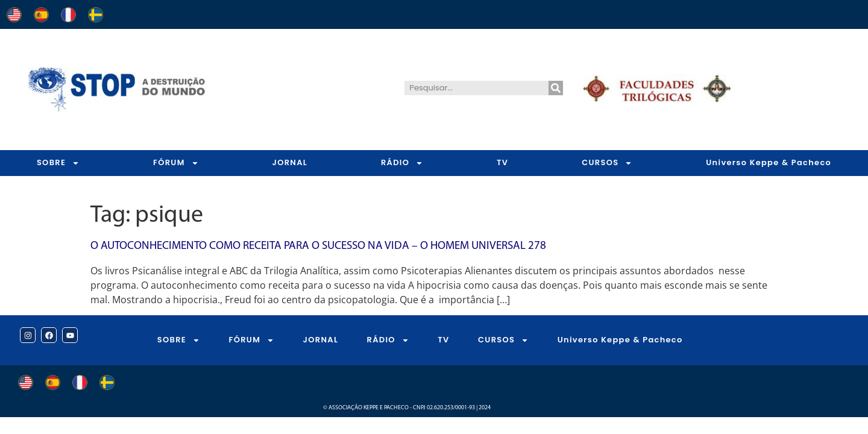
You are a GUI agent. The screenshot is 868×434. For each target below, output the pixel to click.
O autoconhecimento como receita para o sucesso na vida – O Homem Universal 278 (318, 246)
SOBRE (58, 163)
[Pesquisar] (556, 88)
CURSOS (607, 163)
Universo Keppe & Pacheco (620, 340)
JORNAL (290, 162)
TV (502, 162)
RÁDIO (402, 163)
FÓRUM (176, 163)
